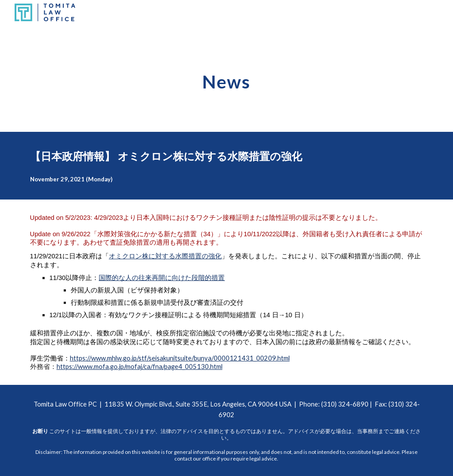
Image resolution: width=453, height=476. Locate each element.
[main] (226, 78)
